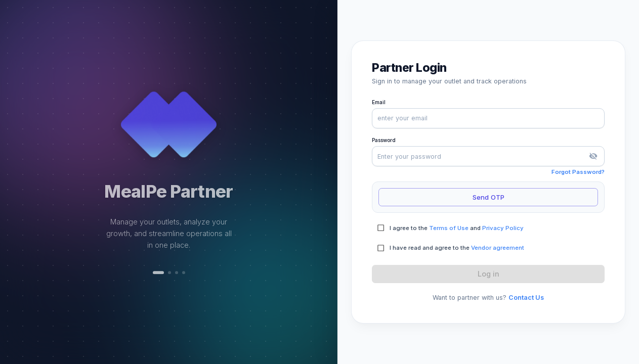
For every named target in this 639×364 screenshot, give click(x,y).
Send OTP (488, 197)
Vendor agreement (498, 248)
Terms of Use (449, 228)
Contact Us (526, 298)
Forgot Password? (578, 172)
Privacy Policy (503, 228)
